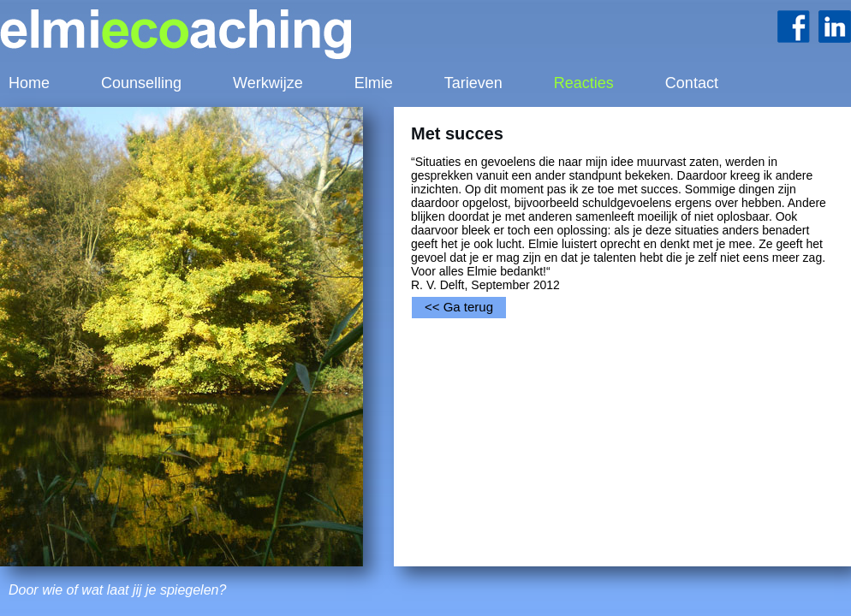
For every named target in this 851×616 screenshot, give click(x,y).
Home (29, 83)
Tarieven (473, 83)
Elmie (374, 83)
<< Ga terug (459, 307)
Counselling (141, 83)
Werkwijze (268, 83)
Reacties (584, 83)
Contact (692, 83)
